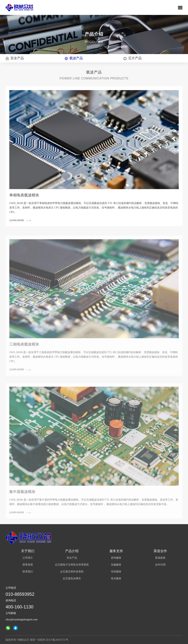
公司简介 (28, 558)
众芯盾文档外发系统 (72, 572)
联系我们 (28, 572)
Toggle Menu (180, 8)
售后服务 (116, 578)
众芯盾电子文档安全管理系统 (72, 565)
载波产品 (74, 58)
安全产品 (15, 58)
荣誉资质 (28, 565)
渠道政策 (160, 558)
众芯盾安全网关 (72, 578)
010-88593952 (20, 594)
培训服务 (116, 572)
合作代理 (160, 565)
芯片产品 (133, 58)
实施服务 (116, 565)
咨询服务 (116, 558)
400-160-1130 (19, 607)
